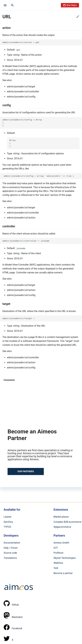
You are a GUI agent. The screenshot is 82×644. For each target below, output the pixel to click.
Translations (10, 558)
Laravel (7, 517)
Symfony (8, 522)
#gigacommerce (62, 527)
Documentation (12, 543)
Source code (10, 553)
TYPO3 (7, 527)
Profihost (59, 553)
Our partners (26, 471)
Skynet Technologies (65, 558)
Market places (61, 517)
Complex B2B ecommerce (68, 522)
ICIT (56, 548)
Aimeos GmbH (61, 543)
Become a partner (63, 573)
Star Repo (70, 5)
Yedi (56, 568)
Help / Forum (11, 548)
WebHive (58, 563)
